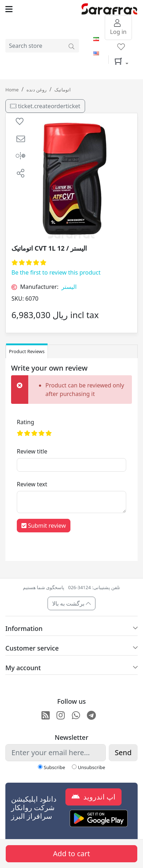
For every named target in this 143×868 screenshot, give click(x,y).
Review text (32, 484)
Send (123, 752)
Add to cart (71, 854)
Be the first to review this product (56, 272)
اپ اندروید (93, 797)
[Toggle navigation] (43, 9)
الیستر (69, 287)
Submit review (44, 526)
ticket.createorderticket (45, 106)
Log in (118, 28)
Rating (26, 422)
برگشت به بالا (72, 603)
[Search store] (71, 46)
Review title (32, 451)
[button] (21, 139)
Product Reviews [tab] (27, 351)
